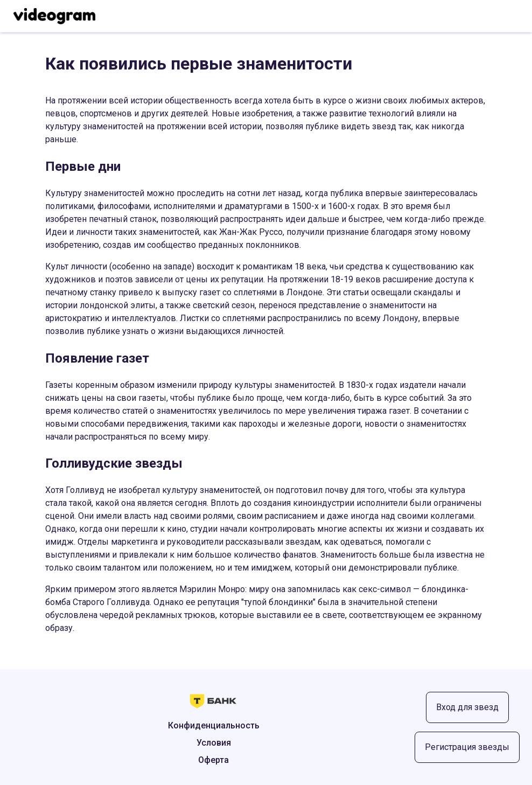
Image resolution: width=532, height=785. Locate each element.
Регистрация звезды (467, 747)
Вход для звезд (467, 707)
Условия (214, 743)
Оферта (213, 760)
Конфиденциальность (214, 725)
